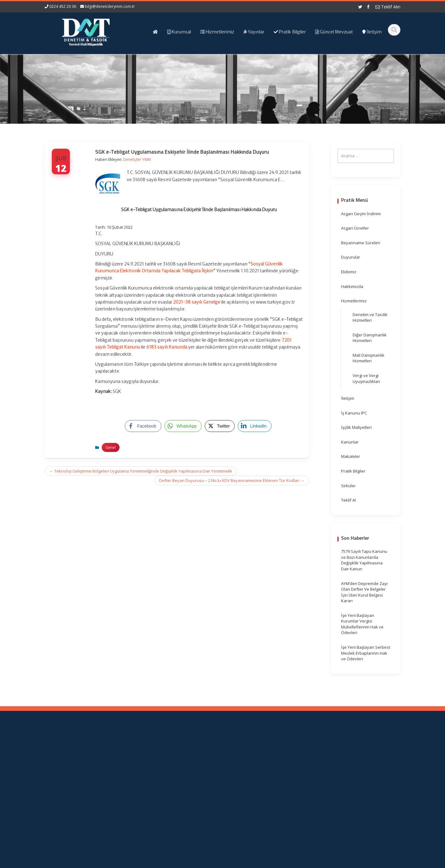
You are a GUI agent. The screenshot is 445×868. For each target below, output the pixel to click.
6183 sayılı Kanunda (167, 347)
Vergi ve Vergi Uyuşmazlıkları (366, 378)
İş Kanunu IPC (354, 413)
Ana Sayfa (165, 753)
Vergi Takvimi (256, 771)
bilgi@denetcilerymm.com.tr (110, 6)
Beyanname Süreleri (361, 243)
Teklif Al (348, 500)
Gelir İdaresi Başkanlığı (265, 753)
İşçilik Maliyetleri (356, 427)
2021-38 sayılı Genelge (197, 302)
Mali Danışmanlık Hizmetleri (369, 358)
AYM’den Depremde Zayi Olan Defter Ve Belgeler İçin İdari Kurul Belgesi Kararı (364, 592)
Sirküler (348, 486)
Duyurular (351, 257)
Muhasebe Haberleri (63, 862)
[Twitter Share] (220, 426)
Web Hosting (117, 862)
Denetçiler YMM (137, 159)
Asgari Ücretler (355, 228)
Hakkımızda (352, 286)
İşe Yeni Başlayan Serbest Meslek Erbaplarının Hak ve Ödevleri (366, 653)
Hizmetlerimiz (354, 301)
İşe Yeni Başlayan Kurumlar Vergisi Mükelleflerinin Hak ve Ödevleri (362, 624)
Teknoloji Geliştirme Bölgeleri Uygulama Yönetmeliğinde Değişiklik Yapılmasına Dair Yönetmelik (141, 471)
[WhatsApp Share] (183, 426)
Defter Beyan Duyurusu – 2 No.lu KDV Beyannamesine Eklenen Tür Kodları (232, 480)
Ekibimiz (349, 272)
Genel (111, 447)
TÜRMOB (252, 765)
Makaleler (351, 456)
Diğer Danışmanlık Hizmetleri (370, 338)
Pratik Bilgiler (353, 471)
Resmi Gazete (257, 759)
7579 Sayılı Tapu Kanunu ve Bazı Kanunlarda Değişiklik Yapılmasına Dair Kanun (364, 560)
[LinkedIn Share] (255, 426)
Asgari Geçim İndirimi (361, 214)
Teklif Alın (388, 7)
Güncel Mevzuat (171, 771)
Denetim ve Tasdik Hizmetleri (370, 317)
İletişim (348, 398)
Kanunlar (350, 442)
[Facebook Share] (143, 426)
